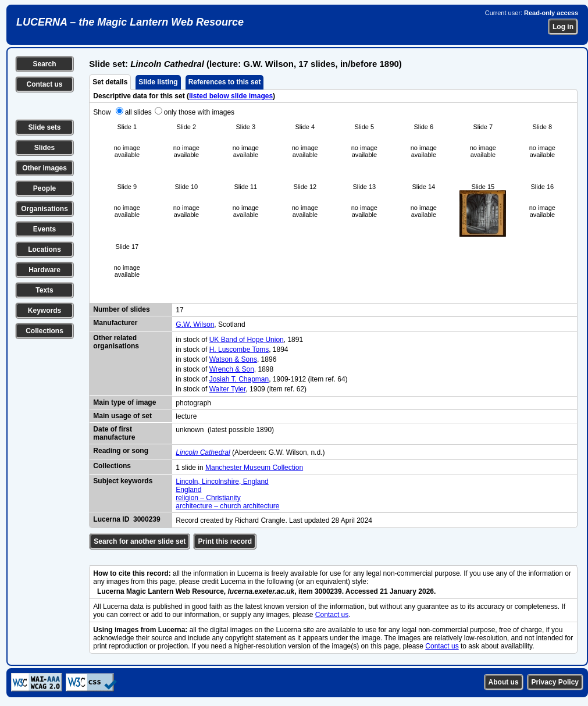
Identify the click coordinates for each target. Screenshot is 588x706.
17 (179, 310)
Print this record (225, 541)
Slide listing (158, 82)
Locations (44, 249)
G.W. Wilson (195, 325)
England (188, 490)
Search (44, 64)
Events (44, 229)
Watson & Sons (233, 359)
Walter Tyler (228, 389)
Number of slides (121, 309)
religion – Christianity (208, 498)
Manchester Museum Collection (254, 468)
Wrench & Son (232, 369)
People (44, 188)
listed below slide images (231, 96)
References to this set (225, 82)
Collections (44, 331)
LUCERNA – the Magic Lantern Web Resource (130, 22)
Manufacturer (115, 323)
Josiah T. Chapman (239, 379)
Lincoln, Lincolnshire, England (222, 482)
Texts (44, 290)
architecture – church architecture (227, 506)
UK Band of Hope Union (247, 340)
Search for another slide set (140, 541)
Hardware (44, 270)
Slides (44, 148)
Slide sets (44, 127)
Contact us (44, 84)
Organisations (44, 209)
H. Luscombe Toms (239, 350)
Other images (44, 168)
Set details (110, 82)
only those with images (199, 112)
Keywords (44, 311)
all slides (138, 112)
